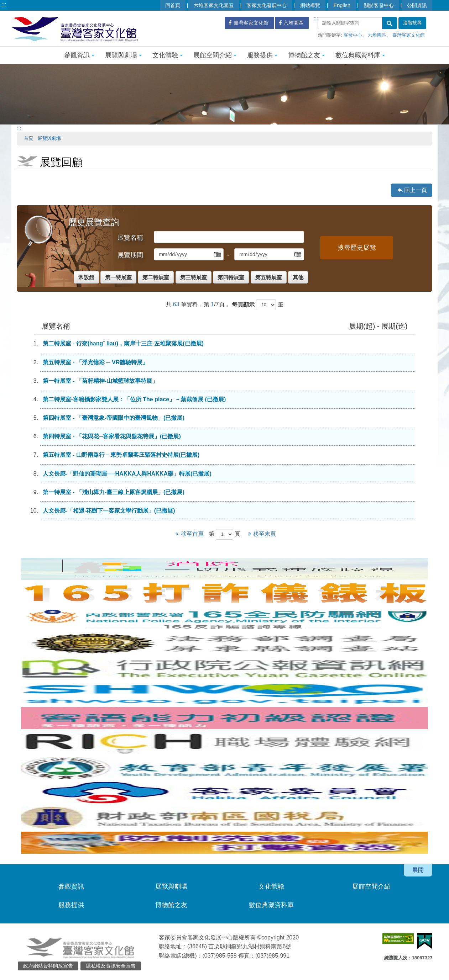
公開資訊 (417, 5)
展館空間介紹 (215, 55)
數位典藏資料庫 (360, 55)
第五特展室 (269, 277)
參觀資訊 (79, 55)
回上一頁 (416, 190)
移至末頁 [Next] (261, 534)
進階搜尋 (412, 23)
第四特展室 (231, 277)
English (342, 5)
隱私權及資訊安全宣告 (111, 966)
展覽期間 (130, 255)
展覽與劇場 (123, 55)
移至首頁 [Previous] (189, 534)
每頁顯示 (243, 305)
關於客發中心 (379, 5)
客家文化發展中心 (267, 5)
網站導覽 (310, 5)
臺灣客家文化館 (409, 35)
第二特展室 (156, 277)
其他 (298, 277)
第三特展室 (194, 277)
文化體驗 (168, 55)
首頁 (28, 138)
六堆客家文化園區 (214, 5)
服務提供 (262, 55)
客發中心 (353, 35)
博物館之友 (306, 55)
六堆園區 (377, 35)
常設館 (86, 277)
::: (4, 4)
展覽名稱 (130, 238)
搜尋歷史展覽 (357, 248)
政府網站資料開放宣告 (48, 966)
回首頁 (173, 5)
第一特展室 (118, 277)
